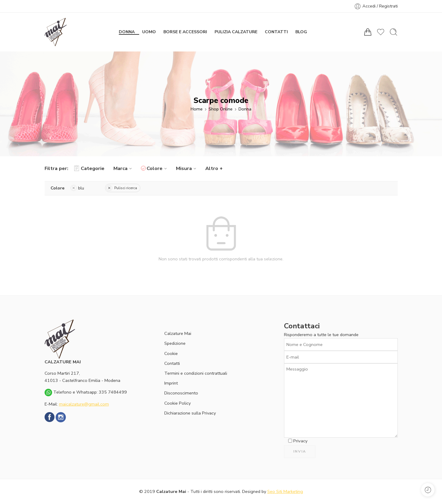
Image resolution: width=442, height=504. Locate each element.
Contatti (276, 32)
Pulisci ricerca (122, 188)
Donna (127, 32)
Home (197, 109)
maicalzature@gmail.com (84, 404)
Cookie (171, 353)
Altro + (214, 168)
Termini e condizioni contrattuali (196, 373)
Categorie (89, 168)
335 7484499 (113, 392)
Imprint (171, 383)
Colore (158, 168)
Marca (123, 168)
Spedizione (175, 343)
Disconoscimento (181, 393)
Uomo (149, 32)
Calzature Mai (178, 333)
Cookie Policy (177, 403)
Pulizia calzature (236, 32)
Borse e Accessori (185, 32)
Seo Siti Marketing (285, 491)
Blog (301, 32)
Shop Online (221, 109)
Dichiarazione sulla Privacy (190, 413)
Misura (187, 168)
